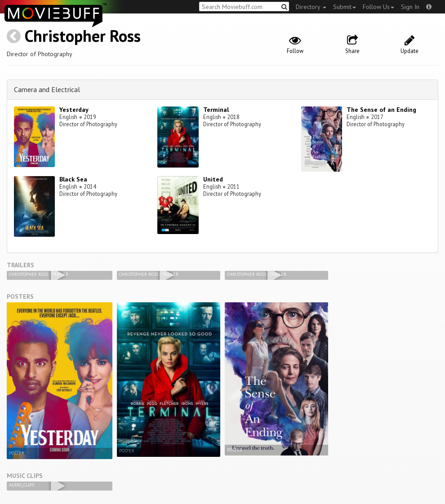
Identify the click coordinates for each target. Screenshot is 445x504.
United (213, 179)
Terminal (216, 110)
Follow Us (378, 7)
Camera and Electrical (47, 89)
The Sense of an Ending (381, 110)
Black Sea (73, 179)
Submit (345, 7)
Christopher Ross (83, 36)
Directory (311, 7)
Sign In (410, 7)
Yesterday (74, 110)
